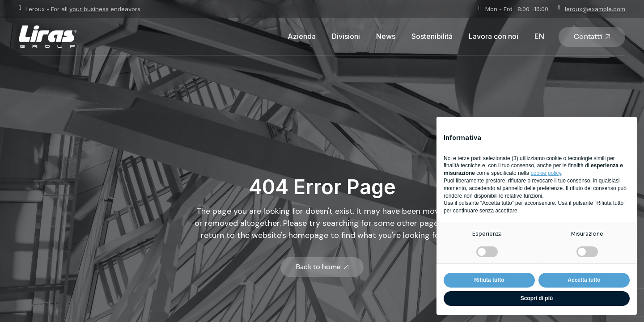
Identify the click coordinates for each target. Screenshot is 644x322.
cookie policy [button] (546, 173)
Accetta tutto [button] (584, 280)
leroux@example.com (595, 9)
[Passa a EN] (539, 37)
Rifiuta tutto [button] (489, 280)
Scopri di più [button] (537, 298)
